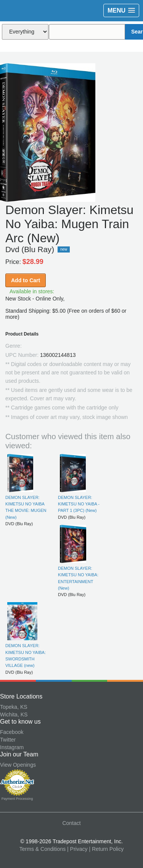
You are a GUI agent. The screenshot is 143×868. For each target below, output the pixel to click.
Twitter (8, 740)
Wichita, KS (14, 715)
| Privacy (77, 849)
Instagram (12, 747)
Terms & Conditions (43, 849)
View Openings (18, 765)
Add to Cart (26, 280)
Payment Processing (17, 799)
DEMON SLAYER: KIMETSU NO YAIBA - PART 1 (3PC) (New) (79, 504)
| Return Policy (106, 849)
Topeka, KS (14, 707)
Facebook (12, 732)
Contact (71, 823)
